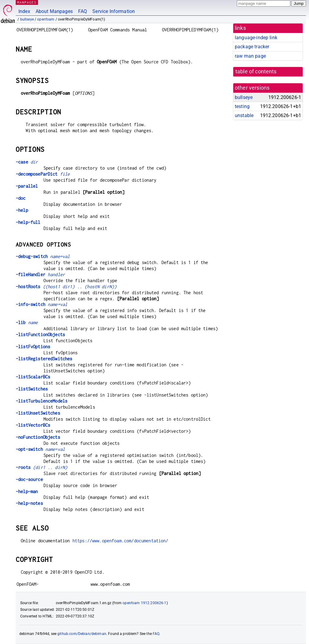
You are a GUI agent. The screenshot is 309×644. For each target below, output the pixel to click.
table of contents (256, 72)
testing (242, 106)
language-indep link (256, 38)
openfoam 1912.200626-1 (144, 603)
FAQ (83, 11)
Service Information (114, 11)
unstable (244, 115)
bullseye (27, 19)
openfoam (46, 19)
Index (24, 11)
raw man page (250, 56)
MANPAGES (27, 2)
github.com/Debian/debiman (82, 634)
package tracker (252, 47)
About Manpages (54, 11)
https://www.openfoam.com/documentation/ (120, 541)
